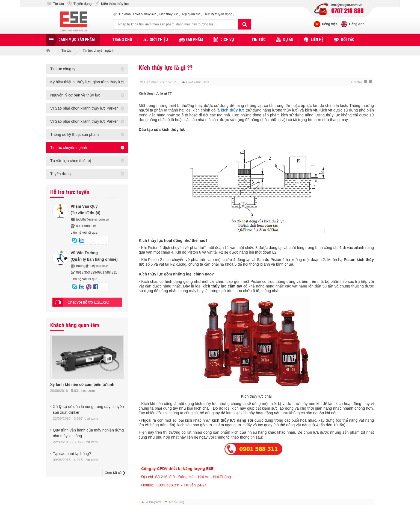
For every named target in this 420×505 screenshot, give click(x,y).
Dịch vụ (227, 40)
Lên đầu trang (177, 502)
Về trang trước (153, 502)
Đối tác (348, 40)
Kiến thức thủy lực (115, 4)
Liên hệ (317, 40)
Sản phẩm (194, 40)
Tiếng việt (329, 24)
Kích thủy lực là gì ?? (166, 68)
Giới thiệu (159, 40)
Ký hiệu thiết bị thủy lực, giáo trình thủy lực (87, 82)
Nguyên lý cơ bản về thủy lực (75, 95)
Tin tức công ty (63, 69)
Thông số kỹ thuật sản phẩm (75, 134)
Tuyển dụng (82, 4)
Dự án (288, 40)
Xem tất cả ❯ (115, 473)
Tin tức (58, 4)
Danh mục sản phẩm (77, 40)
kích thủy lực (233, 110)
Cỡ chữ (357, 82)
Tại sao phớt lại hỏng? (72, 454)
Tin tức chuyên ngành (99, 51)
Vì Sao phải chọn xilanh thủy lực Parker (84, 108)
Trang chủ (122, 40)
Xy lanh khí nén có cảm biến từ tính (82, 384)
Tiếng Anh (356, 24)
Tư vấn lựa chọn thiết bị (71, 161)
